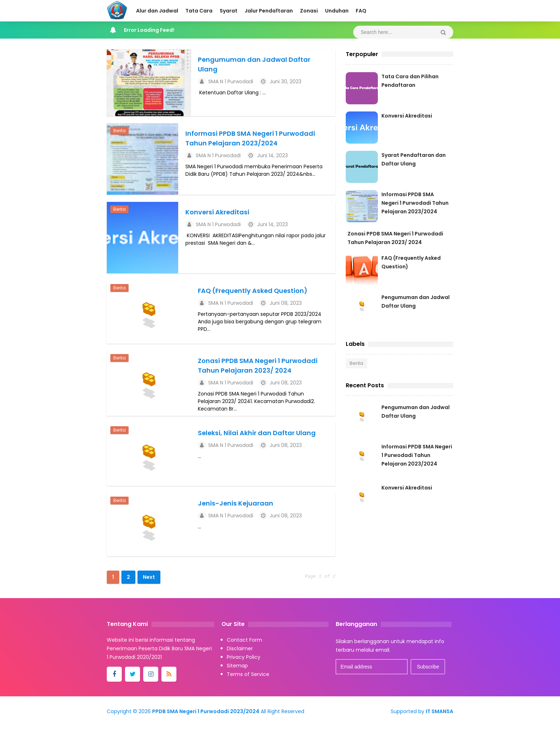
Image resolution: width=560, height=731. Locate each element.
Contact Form (244, 645)
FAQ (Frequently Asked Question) (255, 292)
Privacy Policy (244, 662)
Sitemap (237, 670)
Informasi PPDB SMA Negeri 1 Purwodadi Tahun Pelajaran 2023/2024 (415, 203)
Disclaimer (240, 653)
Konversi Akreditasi (217, 213)
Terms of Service (248, 679)
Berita (119, 132)
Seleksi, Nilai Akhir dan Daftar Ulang (259, 435)
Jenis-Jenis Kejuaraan (237, 507)
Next (149, 582)
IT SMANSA (439, 716)
